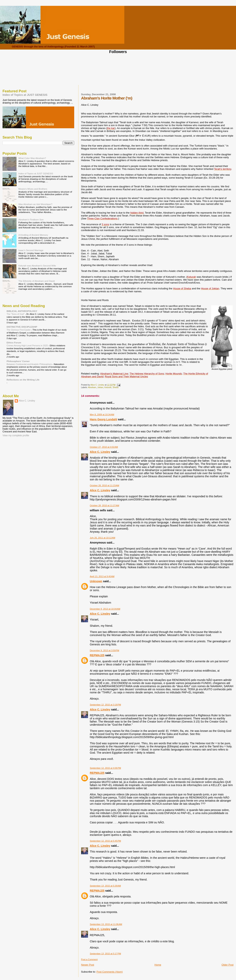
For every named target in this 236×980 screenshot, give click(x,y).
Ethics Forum (14, 343)
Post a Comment (89, 959)
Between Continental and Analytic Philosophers (30, 364)
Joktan (100, 387)
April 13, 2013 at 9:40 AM (102, 576)
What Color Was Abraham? (32, 158)
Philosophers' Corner (18, 361)
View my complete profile (16, 435)
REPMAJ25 (97, 655)
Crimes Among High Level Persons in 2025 (27, 346)
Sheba (116, 387)
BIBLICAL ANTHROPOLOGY (22, 311)
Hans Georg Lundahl (103, 419)
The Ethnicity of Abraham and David (37, 281)
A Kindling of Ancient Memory (33, 235)
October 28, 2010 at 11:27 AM (104, 505)
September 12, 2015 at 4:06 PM (105, 768)
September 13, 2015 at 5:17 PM (105, 954)
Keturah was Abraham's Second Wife (37, 266)
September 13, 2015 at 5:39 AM (105, 886)
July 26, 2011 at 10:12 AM (102, 538)
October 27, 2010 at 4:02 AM (104, 447)
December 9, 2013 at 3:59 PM (104, 650)
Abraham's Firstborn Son (31, 219)
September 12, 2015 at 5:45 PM (105, 841)
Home (158, 965)
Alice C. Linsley (100, 452)
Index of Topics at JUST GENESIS (25, 95)
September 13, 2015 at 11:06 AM (106, 924)
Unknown (96, 581)
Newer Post (88, 965)
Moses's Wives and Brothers (33, 189)
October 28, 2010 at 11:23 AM (104, 485)
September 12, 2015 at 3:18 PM (105, 705)
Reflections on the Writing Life (23, 380)
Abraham (92, 387)
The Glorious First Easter (19, 330)
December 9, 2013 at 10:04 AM (105, 609)
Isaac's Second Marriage (31, 250)
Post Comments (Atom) (110, 972)
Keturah (108, 387)
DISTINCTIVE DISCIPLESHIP (22, 327)
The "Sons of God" (16, 314)
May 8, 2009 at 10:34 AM (102, 415)
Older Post (228, 965)
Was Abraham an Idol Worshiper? (35, 204)
